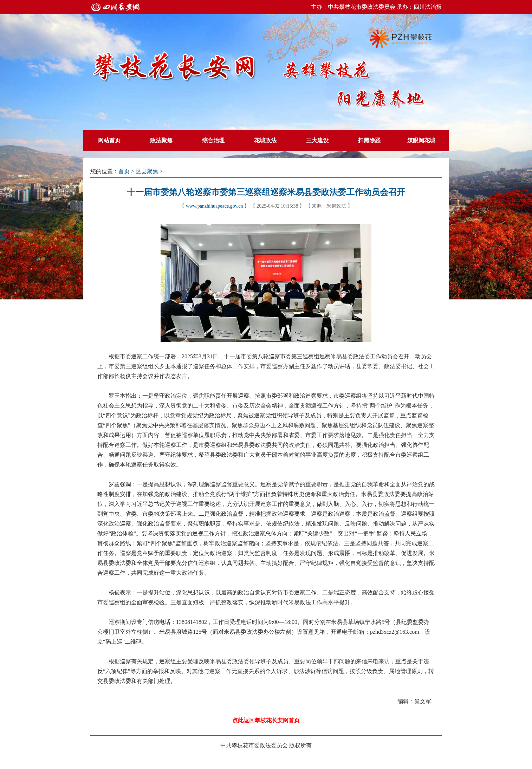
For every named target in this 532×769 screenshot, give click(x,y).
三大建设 (317, 140)
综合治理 (213, 140)
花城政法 (265, 140)
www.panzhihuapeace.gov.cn (215, 206)
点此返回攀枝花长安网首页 (266, 720)
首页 (124, 171)
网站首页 (109, 140)
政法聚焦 (161, 140)
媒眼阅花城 (421, 140)
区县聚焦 (147, 171)
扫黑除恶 (369, 140)
